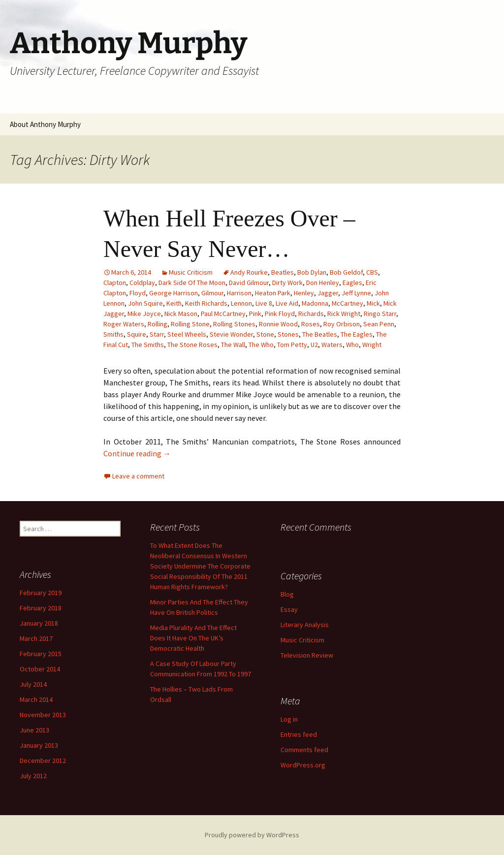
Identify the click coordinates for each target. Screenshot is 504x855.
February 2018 (41, 608)
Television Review (307, 655)
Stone (265, 334)
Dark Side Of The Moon (192, 283)
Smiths (113, 334)
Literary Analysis (305, 625)
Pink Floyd (280, 314)
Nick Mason (181, 314)
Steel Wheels (187, 334)
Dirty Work (287, 283)
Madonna (315, 303)
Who (352, 345)
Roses (311, 324)
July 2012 (33, 776)
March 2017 (36, 638)
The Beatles (320, 334)
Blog (287, 594)
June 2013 (34, 730)
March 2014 (36, 699)
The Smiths (148, 345)
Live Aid (287, 303)
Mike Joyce (144, 314)
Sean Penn (379, 324)
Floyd (138, 293)
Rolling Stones (234, 324)
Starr (157, 334)
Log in (289, 719)
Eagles (352, 283)
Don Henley (323, 283)
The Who (261, 345)
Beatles (283, 272)
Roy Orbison (342, 324)
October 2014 (40, 669)
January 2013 (39, 745)
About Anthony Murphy (45, 124)
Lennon (241, 303)
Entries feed (299, 734)
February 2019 (41, 593)
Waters (332, 345)
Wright (372, 345)
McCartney (347, 303)
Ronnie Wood (278, 324)
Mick (373, 303)
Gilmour (212, 293)
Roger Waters (124, 324)
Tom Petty (292, 345)
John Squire (145, 303)
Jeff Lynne (356, 293)
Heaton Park (273, 293)
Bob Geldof (346, 272)
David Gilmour (249, 283)
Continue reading (137, 453)
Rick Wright (344, 314)
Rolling (157, 324)
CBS (372, 272)
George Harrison (173, 293)
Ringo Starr (380, 314)
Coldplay (142, 283)
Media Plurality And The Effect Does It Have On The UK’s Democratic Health (193, 638)
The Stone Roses (192, 345)
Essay (289, 609)
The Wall (233, 345)
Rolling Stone (190, 324)
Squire (137, 334)
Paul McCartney (223, 314)
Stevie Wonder (231, 334)
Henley (304, 293)
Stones (288, 334)
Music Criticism (191, 272)
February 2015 (41, 654)
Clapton (115, 283)
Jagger (328, 293)
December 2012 (43, 760)
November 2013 (43, 715)
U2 (314, 345)
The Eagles (357, 334)
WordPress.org (303, 765)
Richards (311, 314)
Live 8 (264, 303)
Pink (255, 314)
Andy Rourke (249, 272)
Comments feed (304, 750)
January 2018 (39, 623)
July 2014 (33, 684)
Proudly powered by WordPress (252, 835)
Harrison (239, 293)
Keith (174, 303)
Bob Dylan (312, 272)
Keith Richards (206, 303)
